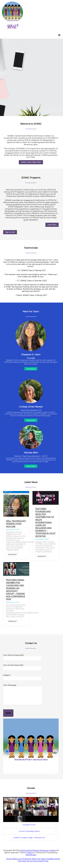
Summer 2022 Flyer (39, 864)
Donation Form (29, 828)
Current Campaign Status (29, 834)
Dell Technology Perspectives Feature (16, 524)
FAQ (20, 864)
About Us (17, 862)
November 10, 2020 (13, 602)
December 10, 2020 (42, 539)
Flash (29, 856)
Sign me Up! (10, 232)
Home (9, 862)
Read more (13, 554)
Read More (31, 369)
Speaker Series (53, 862)
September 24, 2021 (13, 529)
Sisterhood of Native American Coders (38, 854)
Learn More (52, 225)
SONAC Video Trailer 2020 (31, 162)
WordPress (31, 858)
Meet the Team (39, 862)
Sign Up (26, 864)
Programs (27, 862)
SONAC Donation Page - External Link (29, 841)
